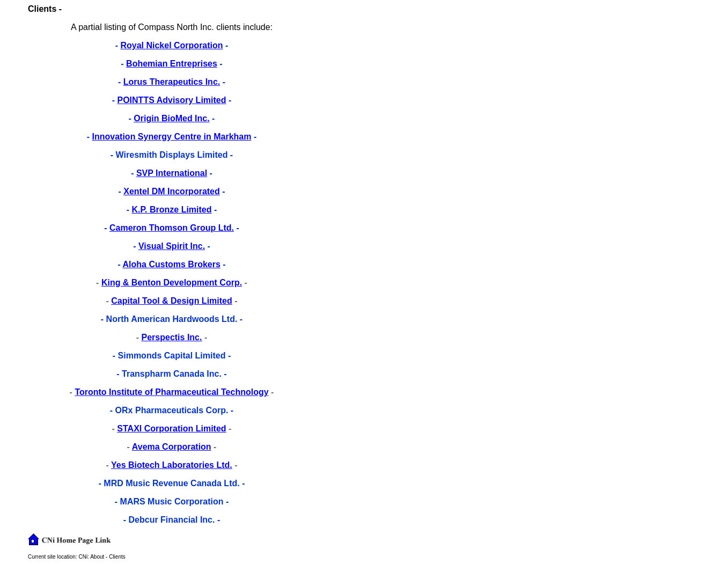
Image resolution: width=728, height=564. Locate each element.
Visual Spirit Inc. (172, 246)
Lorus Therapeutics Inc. (172, 82)
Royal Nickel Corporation (171, 45)
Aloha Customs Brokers (172, 264)
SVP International (172, 173)
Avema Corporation (172, 447)
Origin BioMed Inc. (171, 118)
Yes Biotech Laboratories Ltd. (172, 465)
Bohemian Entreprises (172, 64)
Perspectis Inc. (172, 337)
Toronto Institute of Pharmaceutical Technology (171, 392)
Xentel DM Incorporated (172, 191)
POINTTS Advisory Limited (172, 100)
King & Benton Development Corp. (172, 283)
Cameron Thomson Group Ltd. (172, 228)
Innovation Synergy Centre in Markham (172, 137)
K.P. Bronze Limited (171, 210)
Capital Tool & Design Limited (172, 301)
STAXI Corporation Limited (171, 429)
